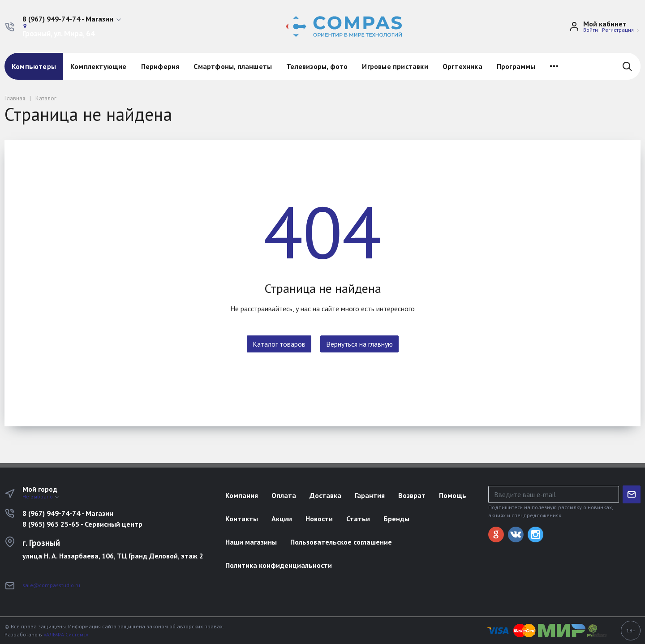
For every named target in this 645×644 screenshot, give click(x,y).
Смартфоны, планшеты (233, 66)
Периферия (160, 66)
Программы (516, 66)
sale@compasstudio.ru (51, 585)
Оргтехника (462, 66)
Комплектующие (99, 66)
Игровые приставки (395, 66)
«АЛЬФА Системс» (66, 634)
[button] (72, 19)
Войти (591, 30)
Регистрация (618, 30)
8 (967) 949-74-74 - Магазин (68, 513)
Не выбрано (41, 496)
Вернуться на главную (359, 344)
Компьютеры (34, 66)
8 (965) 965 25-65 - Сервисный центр (82, 524)
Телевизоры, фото (317, 66)
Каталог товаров (279, 344)
